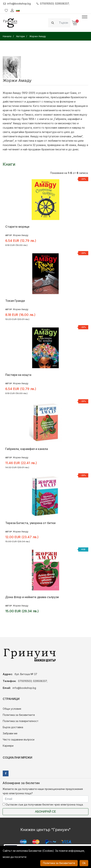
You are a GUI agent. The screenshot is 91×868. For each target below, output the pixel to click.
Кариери (8, 746)
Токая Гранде (15, 301)
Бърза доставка (13, 727)
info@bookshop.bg (17, 4)
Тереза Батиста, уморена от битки (30, 523)
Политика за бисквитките (19, 715)
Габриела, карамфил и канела (27, 449)
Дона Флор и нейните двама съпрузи (32, 597)
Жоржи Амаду (12, 93)
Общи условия (12, 709)
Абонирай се (46, 812)
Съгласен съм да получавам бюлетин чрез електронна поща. (43, 805)
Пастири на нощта (18, 375)
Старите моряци (17, 227)
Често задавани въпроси (19, 739)
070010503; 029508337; (53, 4)
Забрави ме (10, 733)
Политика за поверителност (21, 721)
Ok (84, 863)
